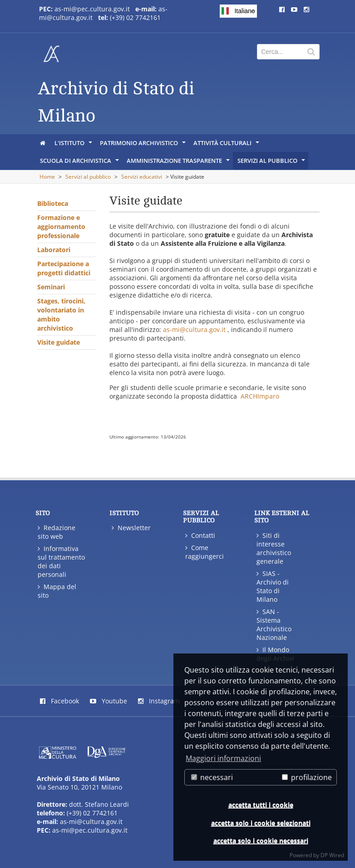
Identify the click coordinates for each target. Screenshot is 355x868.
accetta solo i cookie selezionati (261, 823)
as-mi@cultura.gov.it (194, 329)
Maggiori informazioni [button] (223, 758)
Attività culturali (227, 145)
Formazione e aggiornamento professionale (61, 227)
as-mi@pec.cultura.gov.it (92, 9)
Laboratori (54, 250)
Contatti (200, 535)
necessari (212, 777)
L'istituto (74, 145)
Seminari (51, 287)
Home (47, 177)
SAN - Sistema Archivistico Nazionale (274, 624)
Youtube (108, 701)
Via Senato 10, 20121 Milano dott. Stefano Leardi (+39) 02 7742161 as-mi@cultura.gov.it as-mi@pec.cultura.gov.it (83, 804)
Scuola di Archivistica (80, 163)
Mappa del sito (57, 591)
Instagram (159, 701)
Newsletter (131, 528)
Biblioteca (53, 203)
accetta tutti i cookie (261, 805)
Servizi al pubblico (272, 163)
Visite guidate (59, 342)
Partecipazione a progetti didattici (64, 268)
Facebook (59, 701)
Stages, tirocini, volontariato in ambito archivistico (61, 315)
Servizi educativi (142, 177)
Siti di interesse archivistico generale (274, 548)
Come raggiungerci (205, 552)
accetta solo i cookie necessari (261, 841)
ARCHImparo (260, 396)
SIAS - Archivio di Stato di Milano (273, 586)
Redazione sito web (57, 532)
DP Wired (332, 855)
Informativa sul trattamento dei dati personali (61, 561)
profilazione (307, 777)
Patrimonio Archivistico (143, 145)
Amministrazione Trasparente (179, 163)
